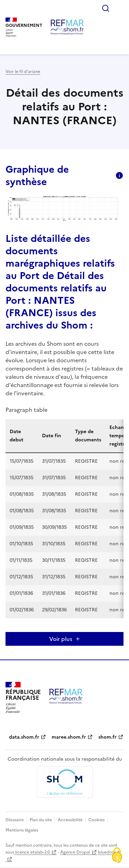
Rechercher (106, 8)
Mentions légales (22, 830)
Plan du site (41, 820)
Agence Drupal (75, 852)
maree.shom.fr (69, 737)
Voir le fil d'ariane (23, 72)
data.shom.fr (24, 737)
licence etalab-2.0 (32, 852)
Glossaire (15, 820)
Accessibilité (70, 820)
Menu (119, 8)
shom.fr (107, 737)
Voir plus (61, 639)
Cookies (96, 820)
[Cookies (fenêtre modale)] (117, 856)
